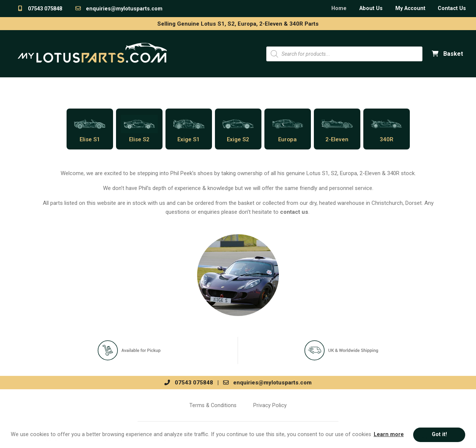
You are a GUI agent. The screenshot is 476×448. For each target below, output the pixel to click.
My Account (410, 8)
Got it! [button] (439, 434)
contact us (294, 212)
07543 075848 (39, 9)
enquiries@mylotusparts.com (119, 9)
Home (339, 8)
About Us (371, 8)
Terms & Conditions (213, 405)
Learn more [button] (389, 434)
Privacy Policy (270, 405)
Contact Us (452, 8)
